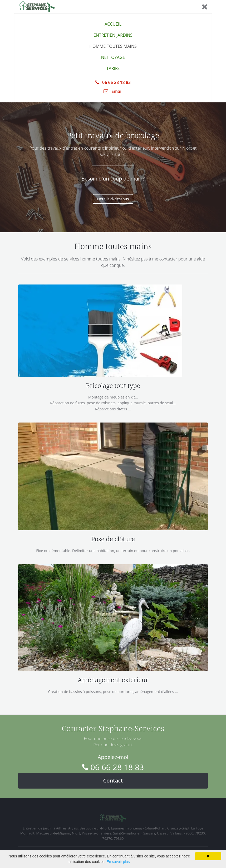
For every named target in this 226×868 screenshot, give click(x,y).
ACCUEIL (113, 24)
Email (113, 91)
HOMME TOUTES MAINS (113, 46)
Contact (113, 781)
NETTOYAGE (113, 57)
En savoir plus (118, 862)
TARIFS (113, 68)
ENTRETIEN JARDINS (113, 35)
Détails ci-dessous (113, 199)
